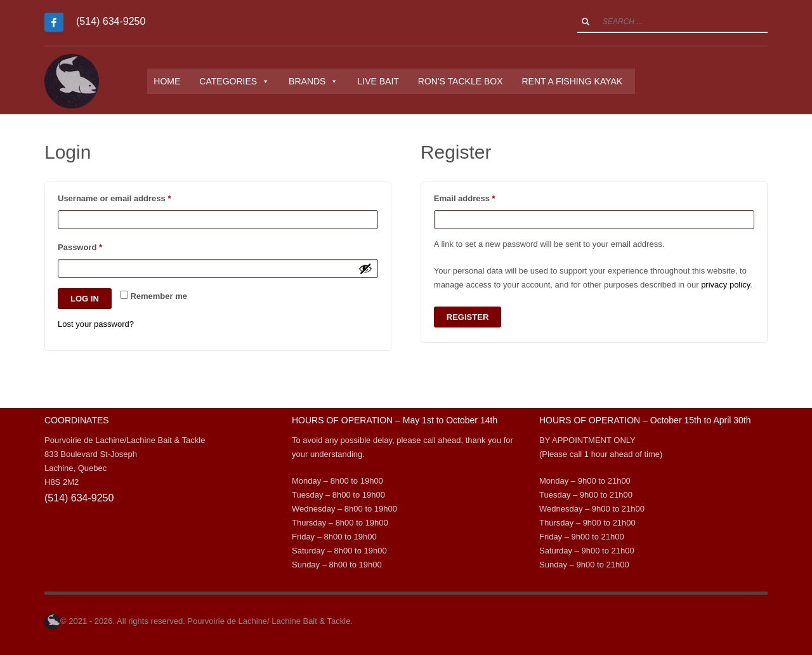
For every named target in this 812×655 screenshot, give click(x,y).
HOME (176, 81)
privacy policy (725, 285)
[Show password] (365, 268)
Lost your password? (96, 324)
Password (97, 246)
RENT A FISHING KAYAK (581, 81)
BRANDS (322, 81)
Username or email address (132, 197)
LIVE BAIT (387, 81)
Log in (85, 299)
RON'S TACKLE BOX (469, 81)
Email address (482, 197)
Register (468, 317)
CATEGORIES (243, 81)
